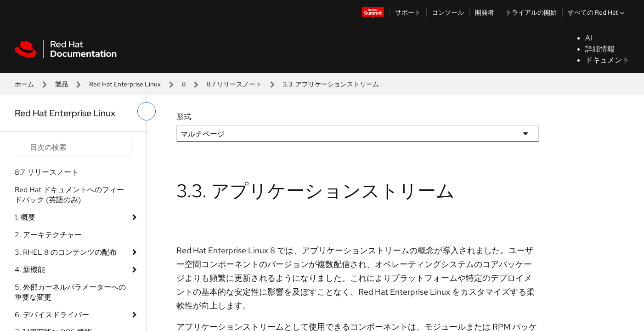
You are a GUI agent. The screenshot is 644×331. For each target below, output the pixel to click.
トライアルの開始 (531, 12)
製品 (62, 84)
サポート (408, 12)
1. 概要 (25, 217)
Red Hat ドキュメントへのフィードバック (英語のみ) (69, 195)
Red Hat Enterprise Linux (125, 84)
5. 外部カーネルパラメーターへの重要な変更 (70, 292)
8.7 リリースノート (234, 84)
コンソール (448, 12)
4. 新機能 (30, 270)
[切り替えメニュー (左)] (147, 111)
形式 (184, 117)
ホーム (24, 84)
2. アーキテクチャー (48, 235)
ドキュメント (607, 60)
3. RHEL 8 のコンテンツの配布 (66, 252)
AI (589, 38)
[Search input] (73, 148)
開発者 (485, 12)
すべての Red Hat (597, 12)
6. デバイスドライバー (52, 315)
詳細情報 (600, 49)
